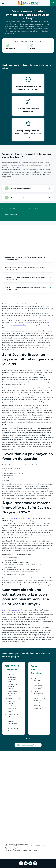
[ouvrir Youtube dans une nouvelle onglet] (30, 863)
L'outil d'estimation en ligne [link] (11, 610)
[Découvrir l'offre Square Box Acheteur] (44, 698)
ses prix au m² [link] (16, 167)
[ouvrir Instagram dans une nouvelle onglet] (35, 863)
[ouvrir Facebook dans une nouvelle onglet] (21, 863)
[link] (28, 745)
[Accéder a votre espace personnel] (53, 3)
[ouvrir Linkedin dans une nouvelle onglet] (26, 863)
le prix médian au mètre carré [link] (20, 519)
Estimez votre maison (19, 198)
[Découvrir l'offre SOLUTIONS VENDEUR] (19, 698)
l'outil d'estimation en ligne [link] (41, 323)
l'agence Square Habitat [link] (19, 325)
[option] (16, 47)
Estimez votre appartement (21, 188)
